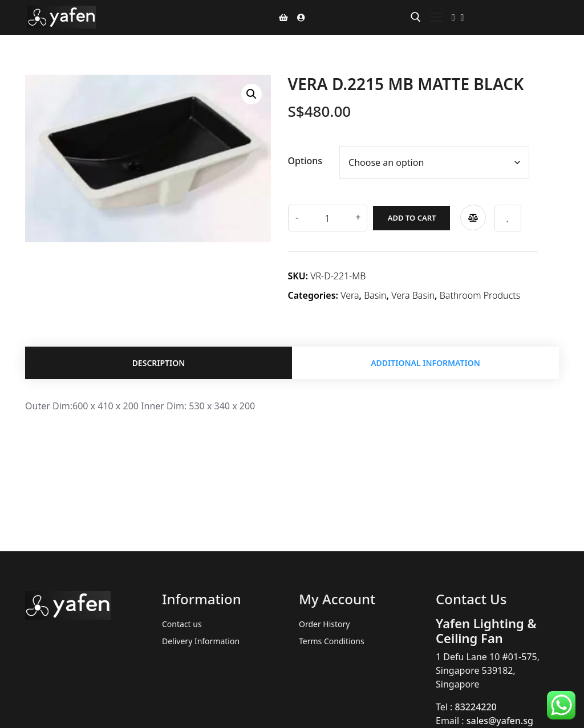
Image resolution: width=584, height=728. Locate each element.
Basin (375, 294)
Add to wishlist (503, 216)
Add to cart (406, 216)
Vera (350, 294)
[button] (252, 94)
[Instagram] (463, 17)
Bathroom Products (480, 294)
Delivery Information (201, 641)
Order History (325, 624)
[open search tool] (416, 17)
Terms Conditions (332, 641)
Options (305, 161)
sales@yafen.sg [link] (500, 721)
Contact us (182, 624)
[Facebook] (453, 17)
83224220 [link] (476, 707)
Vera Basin (413, 294)
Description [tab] (159, 362)
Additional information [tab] (425, 362)
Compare (467, 216)
